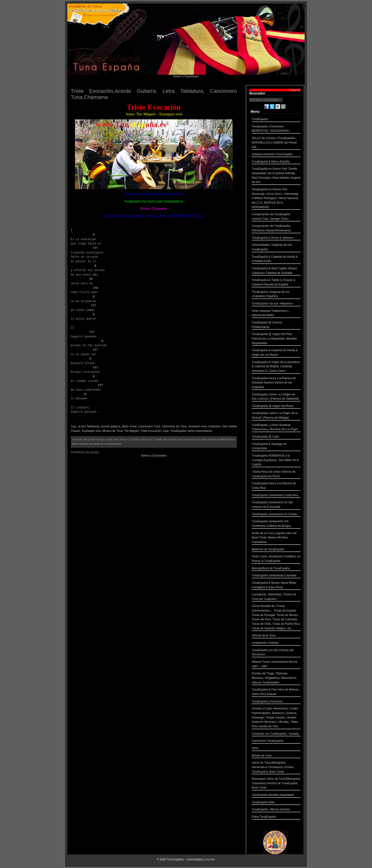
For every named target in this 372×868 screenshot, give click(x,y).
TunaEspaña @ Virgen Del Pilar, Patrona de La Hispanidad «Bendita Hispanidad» (276, 339)
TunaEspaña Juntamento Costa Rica (276, 496)
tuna (166, 431)
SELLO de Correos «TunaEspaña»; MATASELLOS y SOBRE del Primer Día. (276, 143)
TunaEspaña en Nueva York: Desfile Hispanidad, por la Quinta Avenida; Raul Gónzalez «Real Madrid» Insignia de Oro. (276, 176)
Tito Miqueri (131, 431)
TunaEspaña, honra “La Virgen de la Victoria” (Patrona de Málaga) (276, 416)
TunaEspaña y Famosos (276, 702)
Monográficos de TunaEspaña (276, 569)
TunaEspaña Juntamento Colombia (276, 576)
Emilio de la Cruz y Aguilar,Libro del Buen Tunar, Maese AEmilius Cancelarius (276, 538)
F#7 (96, 248)
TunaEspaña (178, 431)
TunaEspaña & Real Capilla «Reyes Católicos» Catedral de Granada (276, 271)
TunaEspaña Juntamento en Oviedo (276, 515)
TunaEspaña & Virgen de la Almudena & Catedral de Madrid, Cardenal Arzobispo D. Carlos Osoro (276, 367)
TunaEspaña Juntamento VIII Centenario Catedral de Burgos (276, 524)
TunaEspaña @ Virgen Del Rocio (276, 407)
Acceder (210, 859)
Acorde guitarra (111, 426)
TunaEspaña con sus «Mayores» (276, 304)
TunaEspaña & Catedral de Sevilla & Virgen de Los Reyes (276, 353)
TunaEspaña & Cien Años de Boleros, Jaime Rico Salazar (276, 692)
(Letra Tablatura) (89, 426)
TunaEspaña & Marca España (276, 162)
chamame (214, 426)
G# (91, 279)
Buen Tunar (129, 426)
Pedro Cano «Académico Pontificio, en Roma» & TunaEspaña (276, 559)
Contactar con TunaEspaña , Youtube (276, 734)
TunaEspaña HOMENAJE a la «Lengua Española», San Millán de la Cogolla (276, 461)
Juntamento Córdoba (276, 643)
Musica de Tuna (113, 431)
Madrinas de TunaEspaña (276, 550)
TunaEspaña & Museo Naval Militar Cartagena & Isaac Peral (276, 586)
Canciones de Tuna (174, 426)
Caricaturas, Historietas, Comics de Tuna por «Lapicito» (276, 597)
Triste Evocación (151, 431)
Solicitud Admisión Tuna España (276, 155)
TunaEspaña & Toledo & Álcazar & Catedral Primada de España (276, 283)
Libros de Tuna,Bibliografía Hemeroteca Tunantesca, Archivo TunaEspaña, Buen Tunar (276, 768)
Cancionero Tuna (149, 426)
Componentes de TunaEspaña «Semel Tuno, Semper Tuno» (276, 217)
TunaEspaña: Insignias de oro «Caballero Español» (276, 295)
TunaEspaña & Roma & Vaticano (276, 238)
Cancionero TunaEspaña (276, 741)
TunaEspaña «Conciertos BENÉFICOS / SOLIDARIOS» (276, 129)
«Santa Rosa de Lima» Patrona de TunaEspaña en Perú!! (276, 474)
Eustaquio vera (91, 431)
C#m (96, 288)
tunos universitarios (200, 431)
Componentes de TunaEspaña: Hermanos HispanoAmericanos (276, 229)
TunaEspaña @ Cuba (276, 437)
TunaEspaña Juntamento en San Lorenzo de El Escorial (276, 505)
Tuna (159, 440)
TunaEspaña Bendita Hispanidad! (276, 796)
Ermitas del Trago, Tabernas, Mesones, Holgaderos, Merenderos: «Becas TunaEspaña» (276, 678)
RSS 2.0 (225, 440)
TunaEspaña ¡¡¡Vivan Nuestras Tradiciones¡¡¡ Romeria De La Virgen (276, 428)
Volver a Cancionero (186, 76)
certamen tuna (197, 426)
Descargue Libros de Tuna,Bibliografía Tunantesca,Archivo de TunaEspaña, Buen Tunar (276, 784)
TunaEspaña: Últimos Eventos (276, 810)
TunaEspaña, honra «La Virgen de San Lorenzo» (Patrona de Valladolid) (276, 397)
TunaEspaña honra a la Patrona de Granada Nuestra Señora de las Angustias (276, 383)
